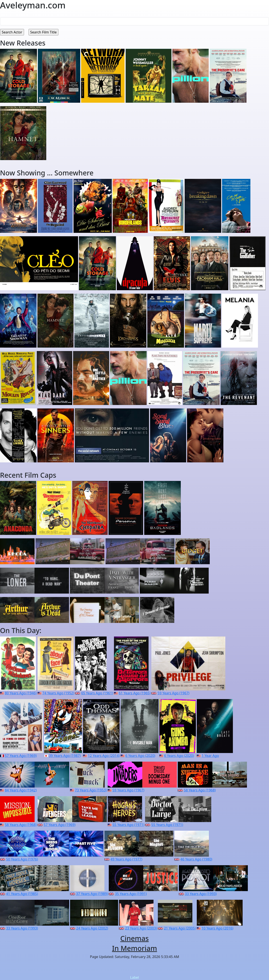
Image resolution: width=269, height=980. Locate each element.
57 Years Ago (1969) (21, 756)
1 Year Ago (210, 756)
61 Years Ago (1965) (135, 693)
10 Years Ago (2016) (217, 928)
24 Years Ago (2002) (92, 928)
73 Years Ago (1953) (91, 790)
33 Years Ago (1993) (201, 894)
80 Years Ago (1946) (21, 693)
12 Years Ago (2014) (104, 756)
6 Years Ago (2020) (140, 756)
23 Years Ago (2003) (141, 928)
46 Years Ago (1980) (196, 859)
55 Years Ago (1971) (128, 825)
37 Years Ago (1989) (92, 894)
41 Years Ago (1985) (22, 894)
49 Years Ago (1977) (126, 859)
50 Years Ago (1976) (22, 859)
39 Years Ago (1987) (65, 756)
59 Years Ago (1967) (174, 693)
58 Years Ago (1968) (200, 790)
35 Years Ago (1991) (131, 894)
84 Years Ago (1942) (21, 790)
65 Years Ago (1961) (97, 693)
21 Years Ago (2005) (180, 928)
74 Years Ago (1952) (58, 693)
